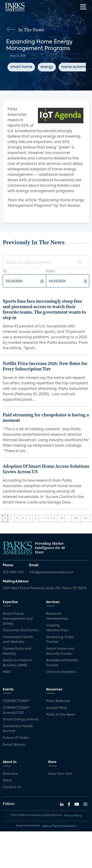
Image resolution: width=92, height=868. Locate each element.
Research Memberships (57, 616)
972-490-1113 (13, 572)
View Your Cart (60, 774)
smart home (21, 67)
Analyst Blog (56, 708)
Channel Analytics (61, 672)
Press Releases (58, 701)
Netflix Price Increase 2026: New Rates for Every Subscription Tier (45, 366)
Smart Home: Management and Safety (18, 619)
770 (85, 518)
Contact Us (12, 787)
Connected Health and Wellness (18, 640)
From (51, 272)
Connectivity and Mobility (17, 651)
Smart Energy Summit (21, 720)
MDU (7, 672)
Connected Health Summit (18, 729)
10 (61, 518)
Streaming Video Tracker (60, 640)
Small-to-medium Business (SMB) (17, 663)
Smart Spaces (14, 745)
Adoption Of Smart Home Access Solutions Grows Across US (46, 469)
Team (7, 780)
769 (76, 518)
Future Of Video (16, 738)
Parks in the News (61, 715)
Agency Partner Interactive (59, 826)
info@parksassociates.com (51, 572)
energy (47, 67)
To (5, 272)
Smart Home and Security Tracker (60, 651)
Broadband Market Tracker (62, 663)
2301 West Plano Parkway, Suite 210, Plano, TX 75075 (45, 588)
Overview (10, 774)
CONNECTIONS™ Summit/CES (16, 710)
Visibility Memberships (57, 628)
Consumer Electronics (21, 630)
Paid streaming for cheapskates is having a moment (46, 418)
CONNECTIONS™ (16, 701)
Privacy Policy (73, 816)
